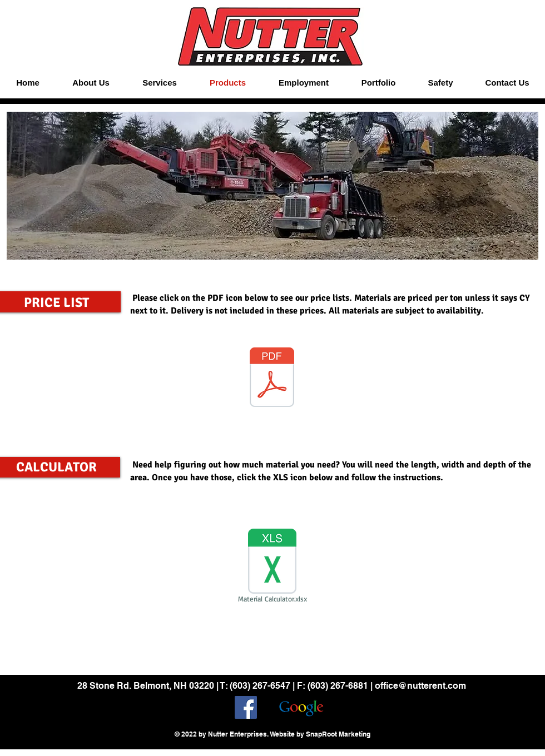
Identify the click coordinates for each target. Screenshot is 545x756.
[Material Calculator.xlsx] (272, 568)
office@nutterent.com (420, 686)
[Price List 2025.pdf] (272, 379)
